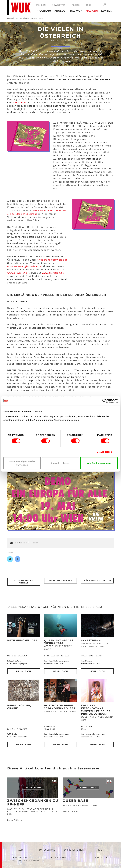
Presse (76, 5)
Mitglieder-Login (60, 857)
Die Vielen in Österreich (27, 543)
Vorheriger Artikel (24, 582)
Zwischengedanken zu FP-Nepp (33, 802)
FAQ (100, 850)
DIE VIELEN (20, 102)
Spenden (41, 5)
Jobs (88, 5)
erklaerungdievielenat (52, 260)
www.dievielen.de (53, 273)
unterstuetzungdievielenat (25, 266)
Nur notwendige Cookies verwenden (22, 463)
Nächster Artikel (97, 581)
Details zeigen (104, 452)
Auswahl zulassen (60, 463)
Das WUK (76, 11)
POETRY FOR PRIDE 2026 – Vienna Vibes (60, 707)
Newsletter (59, 5)
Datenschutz (47, 850)
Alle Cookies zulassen (99, 463)
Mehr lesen (24, 671)
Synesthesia (91, 640)
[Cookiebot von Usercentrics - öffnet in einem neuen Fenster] (105, 401)
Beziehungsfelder (22, 640)
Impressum (100, 857)
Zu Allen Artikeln (60, 581)
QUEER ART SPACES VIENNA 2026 (59, 642)
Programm (43, 11)
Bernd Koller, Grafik (19, 707)
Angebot (61, 11)
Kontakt (107, 11)
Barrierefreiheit (74, 850)
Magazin (92, 11)
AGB (21, 850)
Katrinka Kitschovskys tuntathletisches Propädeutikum (96, 710)
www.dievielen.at (18, 273)
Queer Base (75, 801)
